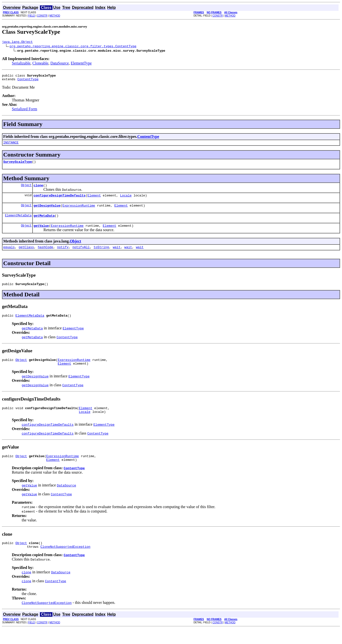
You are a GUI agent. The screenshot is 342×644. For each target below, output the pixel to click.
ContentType (28, 81)
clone (38, 190)
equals (9, 255)
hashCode (45, 255)
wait (117, 255)
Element (94, 200)
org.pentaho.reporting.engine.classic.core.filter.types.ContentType (73, 47)
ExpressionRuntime (79, 211)
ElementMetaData (18, 222)
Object (26, 189)
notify (63, 255)
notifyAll (81, 255)
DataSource (60, 64)
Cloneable (41, 64)
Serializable (21, 64)
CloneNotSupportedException (65, 562)
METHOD (55, 16)
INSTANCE (11, 145)
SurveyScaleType (18, 165)
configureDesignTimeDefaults (60, 200)
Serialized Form (25, 111)
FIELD (32, 16)
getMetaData (44, 222)
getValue (41, 233)
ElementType (81, 64)
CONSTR (42, 16)
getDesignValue (47, 211)
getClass (26, 255)
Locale (126, 200)
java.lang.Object (17, 42)
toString (101, 255)
